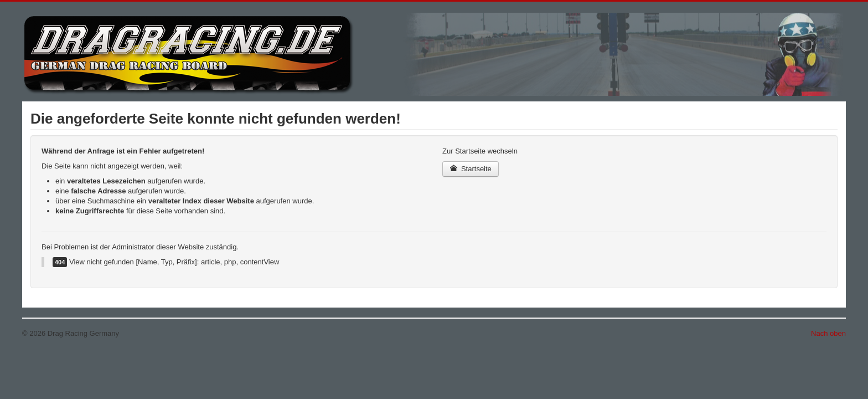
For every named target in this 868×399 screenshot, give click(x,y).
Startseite (471, 169)
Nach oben (828, 333)
